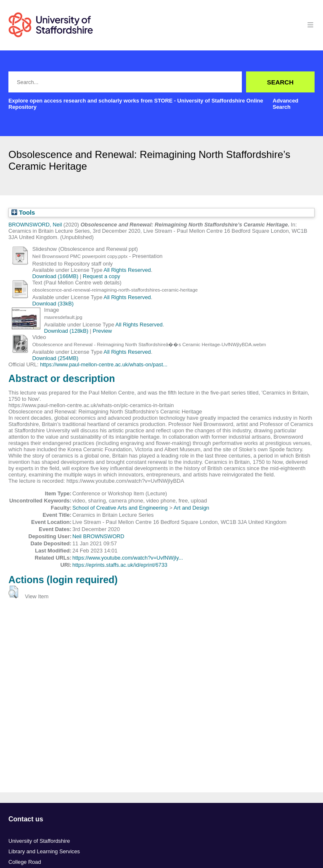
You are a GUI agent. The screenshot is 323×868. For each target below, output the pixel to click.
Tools (23, 213)
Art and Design (192, 508)
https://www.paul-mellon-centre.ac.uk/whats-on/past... (104, 364)
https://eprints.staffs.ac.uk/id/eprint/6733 (120, 565)
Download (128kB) (66, 331)
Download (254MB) (56, 358)
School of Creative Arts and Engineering (120, 508)
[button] (13, 592)
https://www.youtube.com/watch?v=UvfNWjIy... (128, 558)
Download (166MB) (56, 276)
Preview (103, 331)
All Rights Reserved (127, 270)
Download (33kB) (53, 304)
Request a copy (102, 276)
